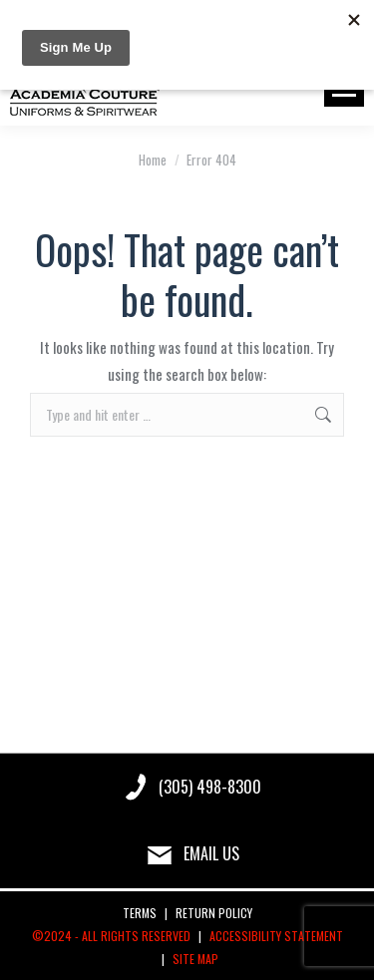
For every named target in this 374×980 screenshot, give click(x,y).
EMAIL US (211, 853)
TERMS (140, 913)
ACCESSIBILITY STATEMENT (276, 936)
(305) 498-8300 (210, 787)
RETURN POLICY (214, 913)
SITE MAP (195, 959)
